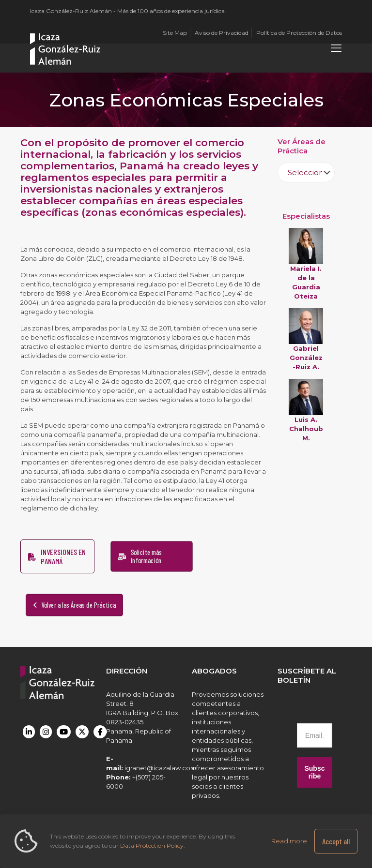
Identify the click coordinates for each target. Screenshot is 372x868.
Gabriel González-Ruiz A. (306, 358)
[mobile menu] (336, 48)
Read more (289, 841)
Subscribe (314, 772)
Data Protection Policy (152, 846)
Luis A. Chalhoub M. (306, 429)
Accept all (336, 841)
